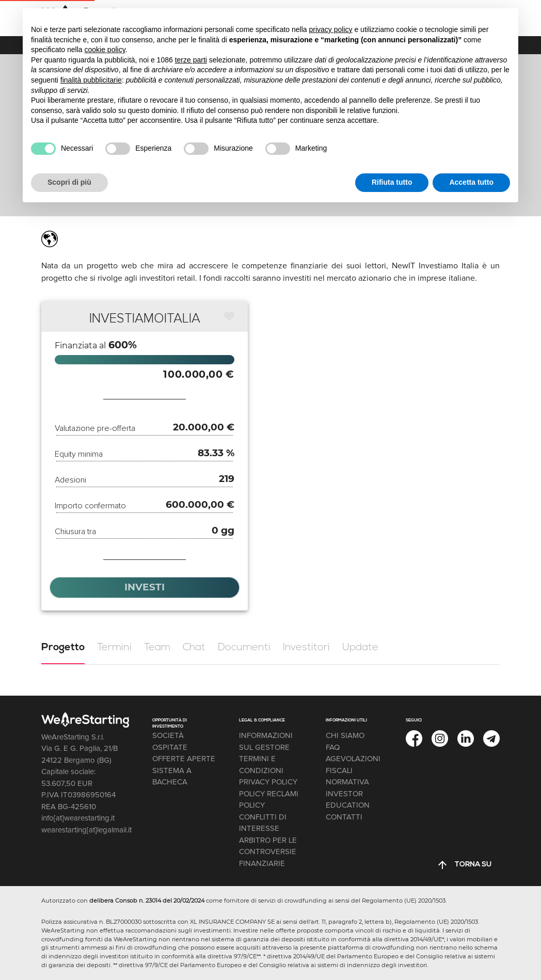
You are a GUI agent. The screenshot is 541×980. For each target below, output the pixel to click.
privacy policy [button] (331, 29)
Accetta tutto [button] (471, 182)
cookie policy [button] (105, 50)
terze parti (191, 60)
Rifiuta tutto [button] (392, 182)
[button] (229, 316)
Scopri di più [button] (69, 182)
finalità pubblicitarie (91, 80)
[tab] (63, 648)
